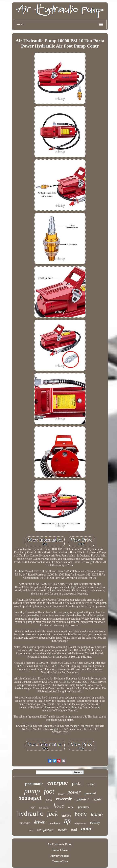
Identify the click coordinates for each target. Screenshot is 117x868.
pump (32, 791)
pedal (77, 783)
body (81, 814)
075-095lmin (44, 808)
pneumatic (34, 784)
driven (40, 822)
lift (67, 821)
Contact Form (60, 850)
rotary (95, 822)
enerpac (58, 783)
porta (49, 800)
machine (25, 823)
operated (82, 799)
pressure (84, 807)
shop (31, 830)
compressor (46, 830)
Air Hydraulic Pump (60, 844)
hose (59, 805)
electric (66, 816)
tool (74, 829)
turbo (71, 807)
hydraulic (30, 813)
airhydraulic (80, 823)
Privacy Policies (60, 856)
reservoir (64, 799)
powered (90, 793)
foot (49, 791)
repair (97, 799)
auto (86, 829)
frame (97, 815)
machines (55, 823)
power (74, 792)
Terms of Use (60, 861)
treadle (63, 830)
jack (52, 814)
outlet (91, 784)
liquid (61, 794)
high (33, 807)
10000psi (30, 799)
